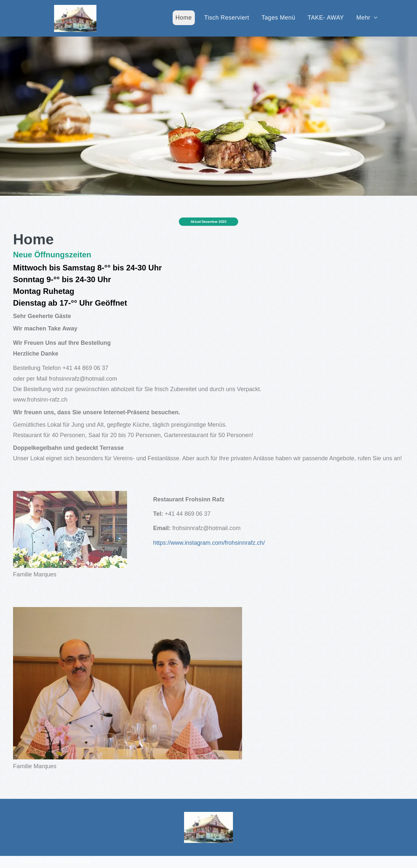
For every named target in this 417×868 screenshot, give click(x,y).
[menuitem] (184, 18)
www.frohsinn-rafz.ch (58, 394)
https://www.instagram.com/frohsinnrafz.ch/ (209, 543)
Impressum (31, 860)
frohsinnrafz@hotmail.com (96, 375)
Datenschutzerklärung (68, 860)
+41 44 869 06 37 (98, 365)
